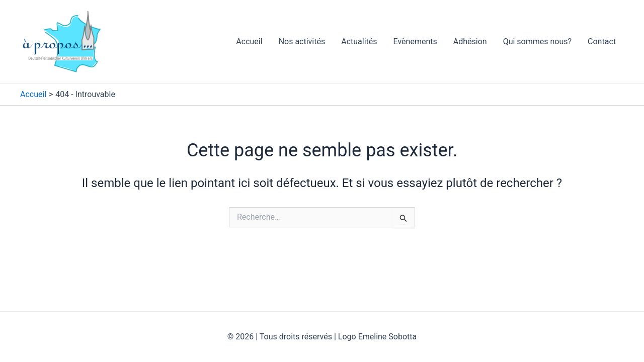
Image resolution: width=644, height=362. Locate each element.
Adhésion (470, 41)
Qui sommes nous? (537, 41)
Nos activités (302, 41)
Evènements (415, 41)
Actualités (359, 41)
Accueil (249, 41)
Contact (602, 41)
